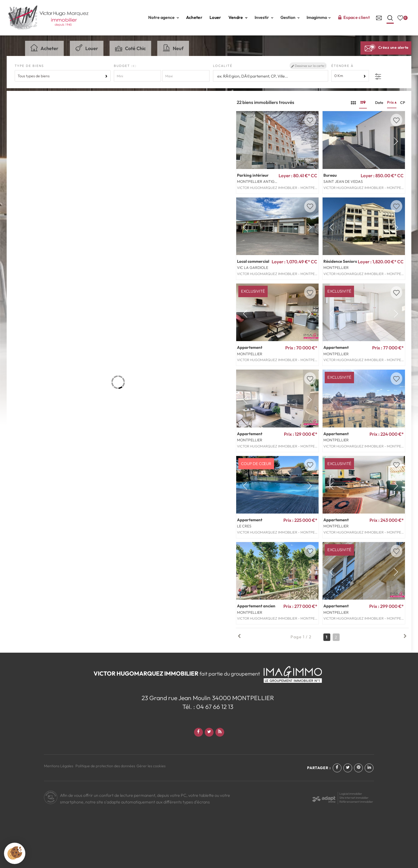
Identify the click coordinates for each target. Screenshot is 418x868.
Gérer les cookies (151, 766)
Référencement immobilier (356, 802)
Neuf (173, 48)
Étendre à (342, 66)
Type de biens (29, 66)
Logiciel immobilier (351, 794)
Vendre (238, 17)
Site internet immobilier (354, 798)
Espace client (354, 17)
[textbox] (271, 76)
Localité (223, 66)
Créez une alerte (386, 47)
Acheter (194, 17)
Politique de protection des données (105, 766)
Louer (215, 17)
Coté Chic (130, 48)
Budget (123, 66)
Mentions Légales (59, 766)
